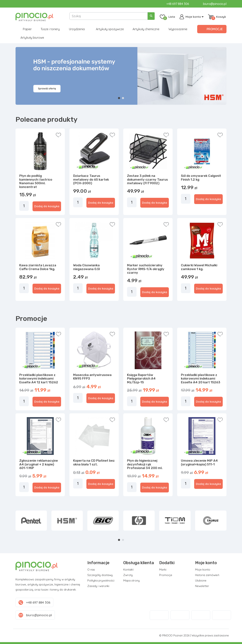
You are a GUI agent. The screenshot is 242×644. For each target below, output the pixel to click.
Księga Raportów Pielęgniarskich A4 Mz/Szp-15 (141, 379)
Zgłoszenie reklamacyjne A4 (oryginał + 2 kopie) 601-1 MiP (39, 464)
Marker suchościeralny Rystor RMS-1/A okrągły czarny (146, 269)
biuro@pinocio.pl (215, 4)
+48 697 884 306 (178, 4)
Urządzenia (77, 29)
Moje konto (203, 570)
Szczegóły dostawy (100, 575)
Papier (27, 29)
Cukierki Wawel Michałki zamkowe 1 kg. (199, 267)
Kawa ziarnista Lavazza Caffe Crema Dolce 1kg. (38, 267)
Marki (163, 570)
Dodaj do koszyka (47, 206)
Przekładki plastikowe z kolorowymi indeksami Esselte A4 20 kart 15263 (201, 379)
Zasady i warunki (98, 586)
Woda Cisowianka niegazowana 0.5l (86, 267)
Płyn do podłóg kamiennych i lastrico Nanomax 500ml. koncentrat (36, 181)
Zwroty (128, 575)
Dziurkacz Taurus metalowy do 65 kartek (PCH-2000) (91, 179)
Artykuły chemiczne (146, 29)
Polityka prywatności (101, 580)
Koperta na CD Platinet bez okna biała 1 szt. (94, 462)
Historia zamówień (207, 575)
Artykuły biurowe (32, 38)
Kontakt (128, 570)
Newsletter (202, 586)
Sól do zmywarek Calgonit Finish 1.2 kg (201, 178)
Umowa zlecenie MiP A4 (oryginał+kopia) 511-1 (199, 462)
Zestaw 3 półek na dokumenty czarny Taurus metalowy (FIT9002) (147, 179)
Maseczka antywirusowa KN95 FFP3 (92, 377)
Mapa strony (131, 580)
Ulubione (201, 580)
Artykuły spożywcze (110, 29)
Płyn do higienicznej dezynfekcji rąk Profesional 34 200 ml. (145, 464)
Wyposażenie (178, 29)
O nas (91, 570)
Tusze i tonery (50, 29)
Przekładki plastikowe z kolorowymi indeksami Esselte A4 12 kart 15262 (39, 379)
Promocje (215, 29)
